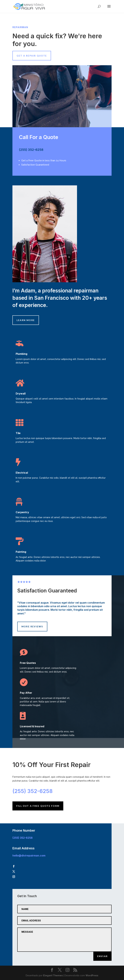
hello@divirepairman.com (29, 856)
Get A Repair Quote (32, 56)
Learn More (26, 320)
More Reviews (32, 626)
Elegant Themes (53, 975)
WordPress (92, 975)
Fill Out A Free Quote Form (38, 806)
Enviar (102, 956)
